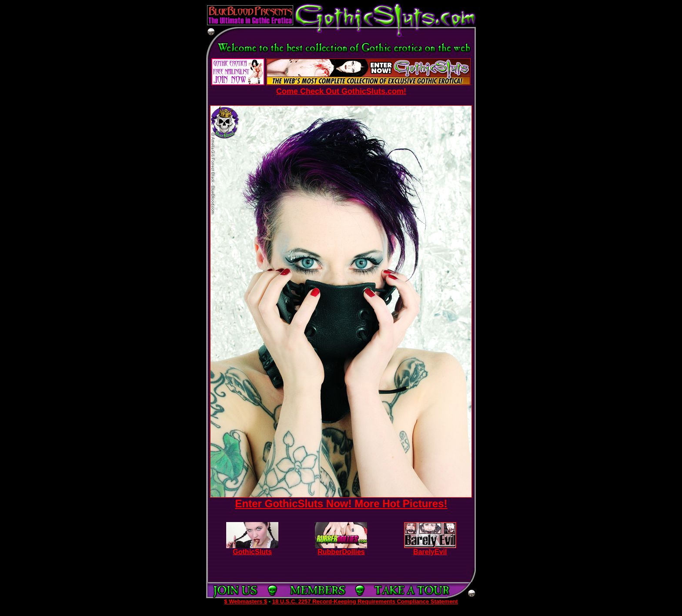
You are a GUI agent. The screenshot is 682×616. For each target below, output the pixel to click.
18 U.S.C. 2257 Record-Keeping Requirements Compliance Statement (365, 601)
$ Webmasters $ (246, 601)
